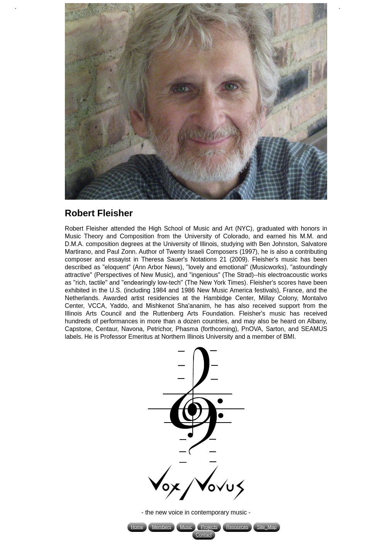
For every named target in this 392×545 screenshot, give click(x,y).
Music (186, 527)
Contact (204, 535)
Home (137, 527)
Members (161, 527)
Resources (237, 527)
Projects (209, 527)
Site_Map (267, 527)
